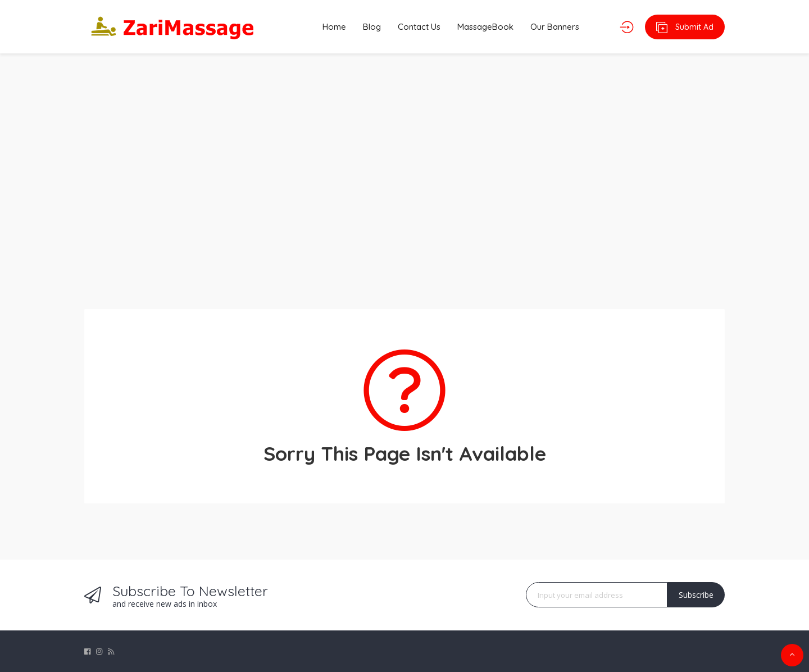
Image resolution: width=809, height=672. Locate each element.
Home (334, 27)
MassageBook (485, 27)
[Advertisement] (404, 174)
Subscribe (696, 595)
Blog (372, 27)
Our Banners (555, 27)
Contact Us (419, 27)
